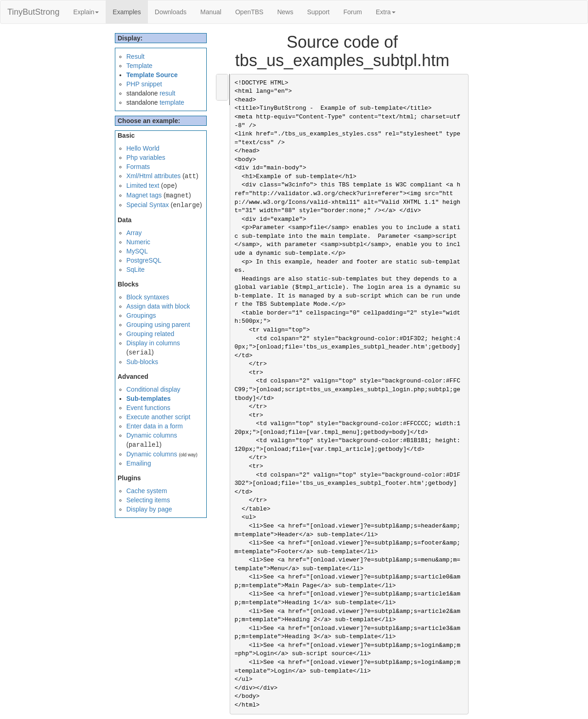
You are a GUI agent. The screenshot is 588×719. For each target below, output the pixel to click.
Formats (138, 167)
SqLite (136, 270)
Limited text (143, 185)
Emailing (139, 463)
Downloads (171, 12)
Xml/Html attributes (153, 176)
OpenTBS (249, 12)
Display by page (149, 509)
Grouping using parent (158, 325)
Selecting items (148, 500)
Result (136, 56)
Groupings (141, 315)
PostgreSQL (144, 260)
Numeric (138, 242)
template (172, 102)
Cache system (147, 491)
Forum (353, 12)
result (167, 93)
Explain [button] (86, 12)
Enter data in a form (155, 426)
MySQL (137, 251)
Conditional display (153, 389)
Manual (211, 12)
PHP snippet (144, 84)
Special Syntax (148, 205)
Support (318, 12)
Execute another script (158, 417)
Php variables (146, 157)
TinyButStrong (33, 12)
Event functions (148, 408)
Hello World (143, 148)
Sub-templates (148, 399)
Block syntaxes (148, 297)
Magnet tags (144, 195)
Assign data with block (158, 306)
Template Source (152, 75)
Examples (130, 11)
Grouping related (150, 334)
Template (139, 66)
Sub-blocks (142, 362)
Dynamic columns (152, 435)
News (285, 12)
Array (134, 233)
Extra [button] (386, 12)
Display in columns (153, 343)
